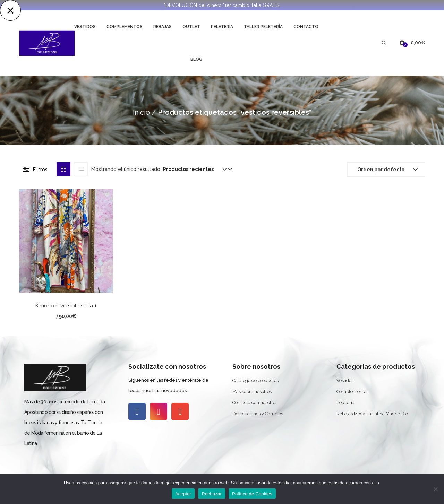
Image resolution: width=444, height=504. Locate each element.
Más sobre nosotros (252, 392)
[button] (412, 43)
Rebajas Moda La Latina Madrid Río (372, 414)
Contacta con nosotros (255, 403)
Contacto (306, 27)
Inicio (141, 112)
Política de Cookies (252, 494)
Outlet (191, 27)
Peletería (222, 27)
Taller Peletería (263, 27)
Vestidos (85, 27)
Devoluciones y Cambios (258, 414)
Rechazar (212, 494)
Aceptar (183, 494)
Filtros (40, 170)
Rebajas (163, 27)
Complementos (125, 27)
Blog (196, 59)
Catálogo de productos (255, 380)
